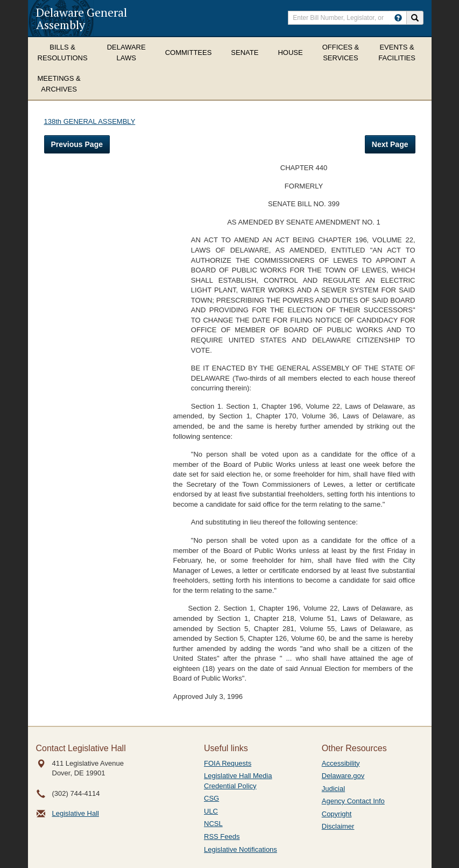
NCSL (213, 824)
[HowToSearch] (398, 18)
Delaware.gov (343, 776)
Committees (189, 52)
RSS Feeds (222, 836)
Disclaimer (338, 826)
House (290, 52)
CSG (211, 798)
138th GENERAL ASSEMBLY (90, 121)
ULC (211, 811)
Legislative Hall (76, 813)
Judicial (333, 789)
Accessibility (341, 763)
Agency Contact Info (353, 801)
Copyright (337, 814)
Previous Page (77, 144)
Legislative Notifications (241, 849)
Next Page (390, 144)
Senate (245, 52)
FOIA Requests (228, 763)
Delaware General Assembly (82, 18)
